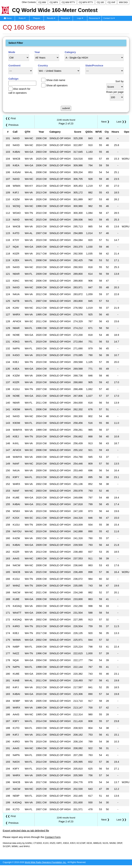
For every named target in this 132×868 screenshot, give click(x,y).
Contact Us (109, 18)
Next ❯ (106, 122)
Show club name (56, 80)
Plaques (37, 18)
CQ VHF (111, 2)
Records (65, 18)
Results (51, 18)
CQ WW (42, 2)
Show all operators (57, 85)
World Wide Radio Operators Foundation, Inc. (46, 862)
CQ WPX (54, 2)
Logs (80, 18)
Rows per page (115, 92)
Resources (94, 18)
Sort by (119, 81)
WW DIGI (123, 2)
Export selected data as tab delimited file (26, 831)
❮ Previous (12, 125)
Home (8, 18)
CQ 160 (100, 2)
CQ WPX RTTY (86, 2)
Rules (22, 18)
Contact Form (53, 837)
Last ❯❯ (121, 122)
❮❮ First (11, 118)
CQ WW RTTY (68, 2)
